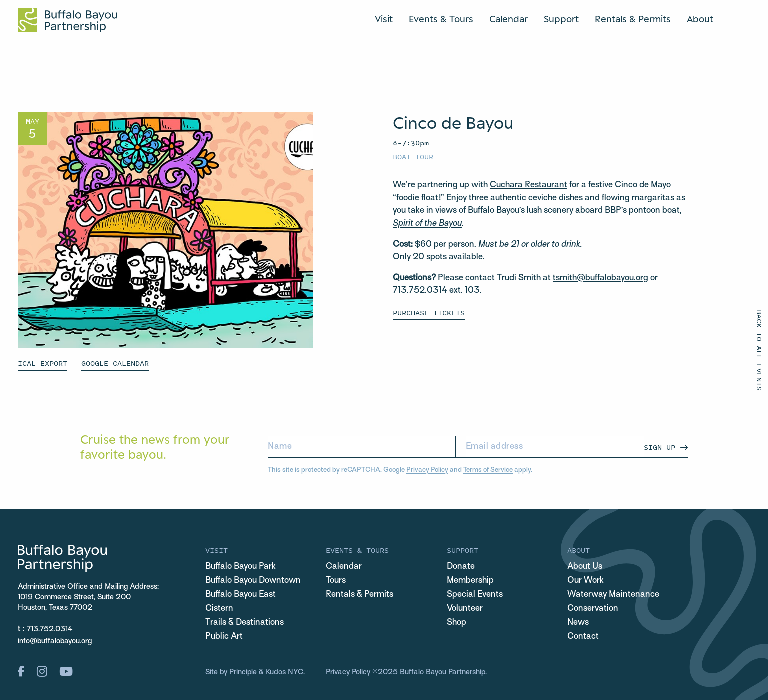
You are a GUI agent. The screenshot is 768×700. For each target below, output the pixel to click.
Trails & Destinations (244, 623)
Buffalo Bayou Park (240, 567)
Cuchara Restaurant (529, 185)
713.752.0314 (50, 629)
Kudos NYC (284, 672)
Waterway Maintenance (613, 595)
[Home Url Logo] (67, 20)
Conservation (593, 609)
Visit (384, 19)
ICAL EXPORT (42, 363)
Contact (583, 637)
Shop (457, 623)
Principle (243, 672)
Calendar (509, 19)
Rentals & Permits (633, 19)
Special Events (475, 595)
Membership (470, 581)
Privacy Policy (427, 470)
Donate (461, 567)
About (700, 19)
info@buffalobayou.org (55, 641)
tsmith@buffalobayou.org (601, 278)
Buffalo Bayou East (240, 595)
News (578, 623)
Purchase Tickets (429, 312)
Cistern (219, 609)
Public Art (224, 637)
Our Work (586, 581)
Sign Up (660, 447)
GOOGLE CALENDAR (115, 363)
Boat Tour (413, 156)
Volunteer (465, 609)
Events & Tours (441, 19)
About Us (585, 567)
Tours (336, 581)
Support (561, 19)
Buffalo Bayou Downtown (253, 581)
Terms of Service (488, 470)
